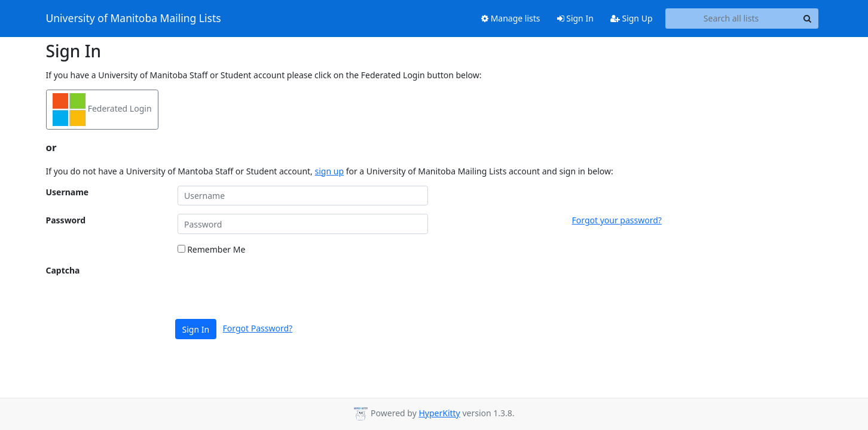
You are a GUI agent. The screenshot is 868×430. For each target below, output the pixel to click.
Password (66, 220)
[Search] (808, 19)
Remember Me (212, 249)
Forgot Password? (258, 328)
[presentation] (268, 287)
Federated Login (102, 110)
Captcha (63, 270)
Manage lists (511, 18)
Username (68, 192)
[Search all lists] (731, 19)
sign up (329, 171)
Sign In (575, 18)
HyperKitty (439, 413)
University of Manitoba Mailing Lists (134, 19)
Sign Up (632, 18)
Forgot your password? (617, 220)
